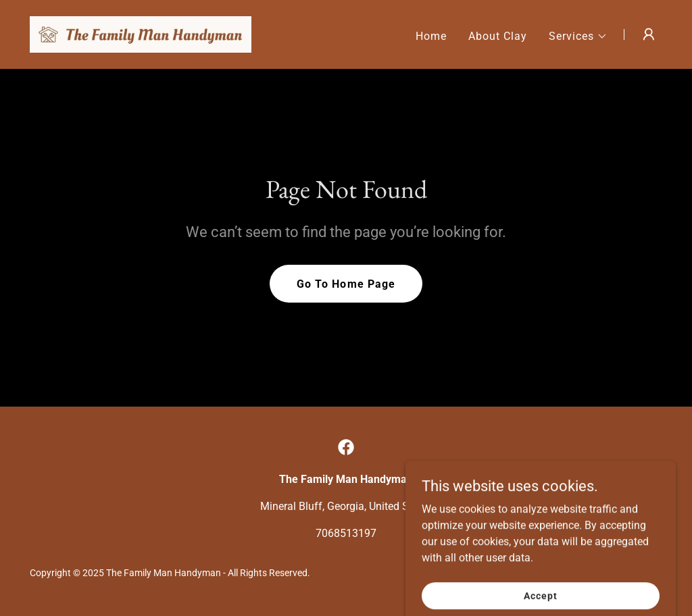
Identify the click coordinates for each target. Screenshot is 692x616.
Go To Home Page (346, 284)
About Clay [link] (498, 36)
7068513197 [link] (346, 533)
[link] (141, 33)
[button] (578, 36)
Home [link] (431, 36)
